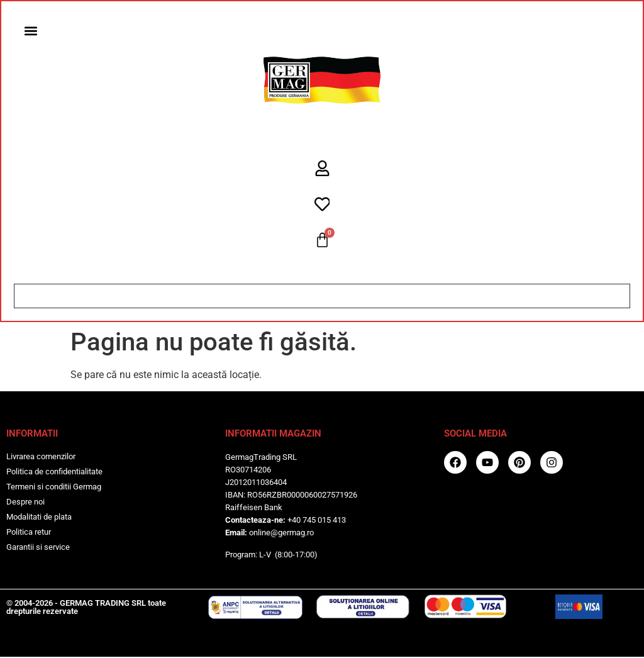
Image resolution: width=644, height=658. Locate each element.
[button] (31, 31)
